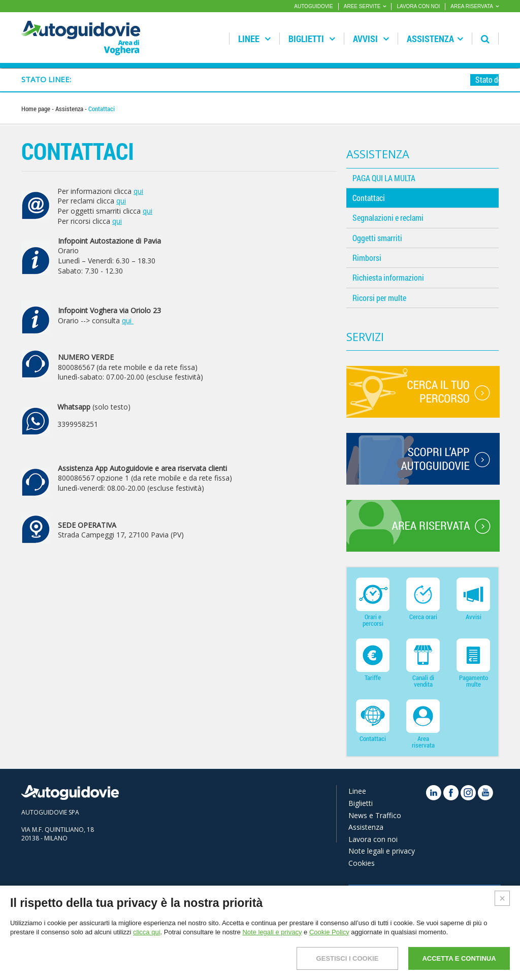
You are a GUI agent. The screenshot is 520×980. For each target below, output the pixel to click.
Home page (37, 109)
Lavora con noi (373, 839)
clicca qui (147, 932)
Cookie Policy (329, 932)
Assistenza (435, 39)
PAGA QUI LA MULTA (384, 178)
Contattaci (369, 198)
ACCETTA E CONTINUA (459, 958)
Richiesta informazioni (388, 277)
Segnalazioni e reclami (388, 217)
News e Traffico (375, 815)
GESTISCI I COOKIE (348, 958)
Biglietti (312, 39)
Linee (254, 39)
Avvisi (371, 39)
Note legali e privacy (382, 851)
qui (138, 191)
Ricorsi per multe (379, 298)
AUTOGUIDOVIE (314, 6)
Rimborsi (367, 258)
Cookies (362, 863)
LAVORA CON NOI (418, 6)
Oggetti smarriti (377, 238)
